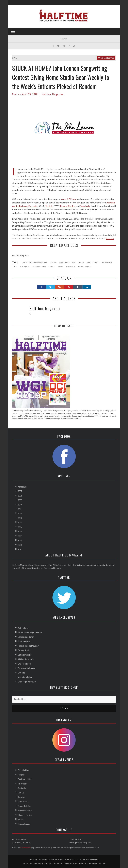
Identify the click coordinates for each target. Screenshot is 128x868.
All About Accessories (26, 659)
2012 (20, 513)
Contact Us (26, 848)
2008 (20, 496)
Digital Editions (24, 770)
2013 (20, 518)
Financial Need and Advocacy (28, 646)
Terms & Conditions (88, 864)
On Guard (21, 673)
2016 (20, 531)
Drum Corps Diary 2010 (27, 682)
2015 (20, 527)
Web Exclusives (106, 58)
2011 (20, 509)
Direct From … (23, 801)
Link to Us (58, 864)
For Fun (21, 819)
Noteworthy (22, 784)
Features (21, 775)
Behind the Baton (24, 806)
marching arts (71, 267)
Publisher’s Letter (25, 779)
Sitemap (103, 864)
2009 (20, 500)
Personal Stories (24, 650)
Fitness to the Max (25, 815)
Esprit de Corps (24, 641)
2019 (20, 545)
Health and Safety (25, 810)
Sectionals (22, 788)
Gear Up (21, 792)
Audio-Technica (20, 206)
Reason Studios (68, 206)
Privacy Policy (71, 864)
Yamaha (111, 203)
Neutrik (49, 206)
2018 (20, 540)
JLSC (15, 267)
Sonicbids (85, 206)
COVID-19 (52, 267)
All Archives (22, 487)
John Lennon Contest (39, 267)
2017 (20, 536)
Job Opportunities (43, 864)
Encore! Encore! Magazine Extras (30, 632)
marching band (24, 267)
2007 (20, 491)
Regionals (21, 797)
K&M (89, 262)
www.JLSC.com (69, 199)
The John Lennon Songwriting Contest (35, 262)
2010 (20, 505)
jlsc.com (110, 238)
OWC (74, 262)
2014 (20, 522)
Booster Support (24, 824)
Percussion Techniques (26, 668)
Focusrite (33, 206)
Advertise (28, 864)
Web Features (23, 628)
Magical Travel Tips (25, 655)
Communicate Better (26, 637)
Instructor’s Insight (25, 677)
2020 (20, 549)
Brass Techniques (25, 664)
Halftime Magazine (53, 94)
